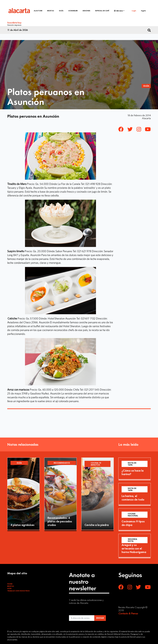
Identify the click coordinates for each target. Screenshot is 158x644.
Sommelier (73, 11)
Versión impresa (14, 25)
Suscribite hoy (14, 23)
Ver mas (118, 11)
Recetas (51, 11)
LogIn (134, 11)
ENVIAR (100, 618)
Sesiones (87, 11)
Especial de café (102, 11)
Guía (61, 11)
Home (10, 583)
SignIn (143, 11)
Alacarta (146, 118)
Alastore (38, 11)
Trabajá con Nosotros (18, 590)
